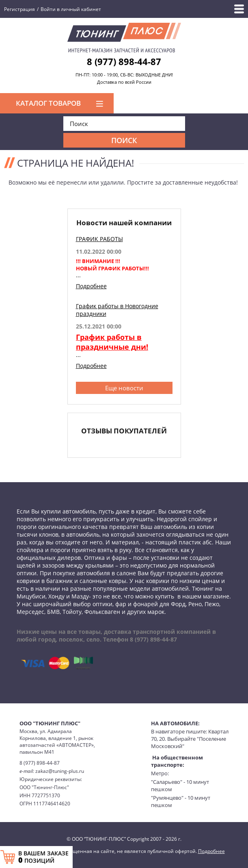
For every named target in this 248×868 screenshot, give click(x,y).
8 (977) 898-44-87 (124, 61)
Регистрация (19, 9)
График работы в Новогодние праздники (117, 310)
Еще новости (124, 388)
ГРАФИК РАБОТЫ (99, 239)
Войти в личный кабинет (71, 9)
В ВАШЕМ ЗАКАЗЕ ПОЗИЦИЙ (43, 857)
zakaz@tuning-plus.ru (60, 771)
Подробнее (91, 286)
